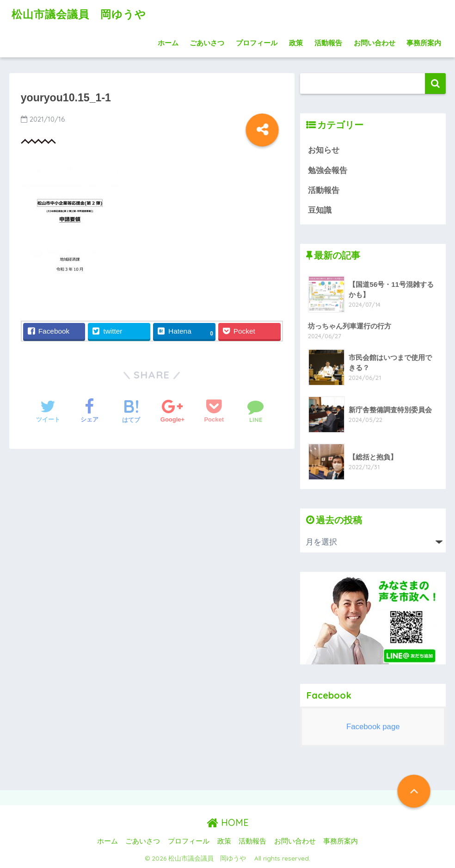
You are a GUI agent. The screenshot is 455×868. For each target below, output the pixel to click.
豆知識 (320, 210)
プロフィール (257, 43)
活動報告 (328, 43)
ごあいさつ (207, 43)
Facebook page (373, 727)
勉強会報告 (328, 170)
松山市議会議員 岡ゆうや (84, 14)
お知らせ (324, 150)
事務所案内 (424, 43)
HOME (228, 822)
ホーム (168, 43)
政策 (296, 43)
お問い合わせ (375, 43)
